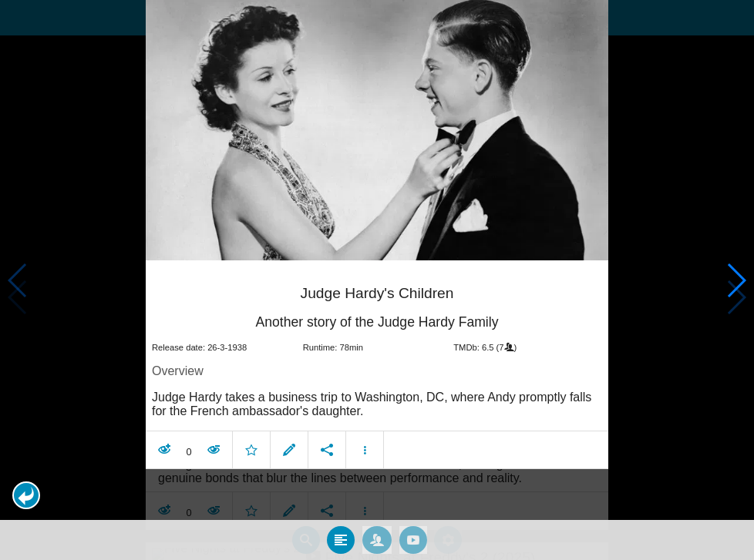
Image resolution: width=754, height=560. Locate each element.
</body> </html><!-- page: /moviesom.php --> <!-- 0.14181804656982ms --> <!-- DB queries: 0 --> (377, 280)
